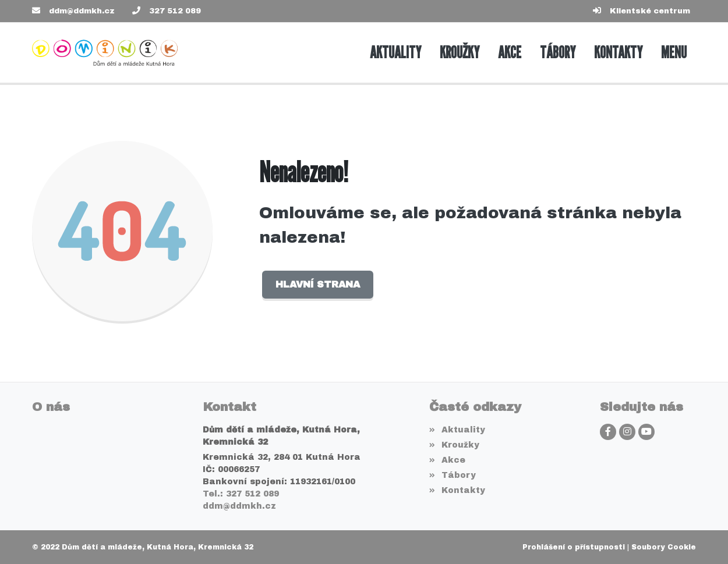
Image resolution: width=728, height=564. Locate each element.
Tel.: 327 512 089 (241, 494)
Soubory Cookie (664, 547)
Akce (447, 460)
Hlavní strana (318, 284)
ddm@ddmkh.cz (82, 11)
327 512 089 (175, 11)
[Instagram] (627, 432)
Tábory (452, 475)
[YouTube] (646, 432)
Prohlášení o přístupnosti (574, 547)
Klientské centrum (650, 11)
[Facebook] (608, 432)
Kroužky (454, 445)
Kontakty (457, 490)
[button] (674, 53)
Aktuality (457, 430)
